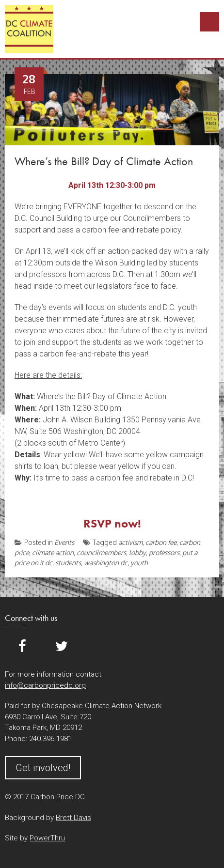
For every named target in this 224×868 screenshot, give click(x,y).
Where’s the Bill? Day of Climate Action (104, 161)
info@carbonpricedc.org (45, 685)
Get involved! (43, 768)
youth (139, 563)
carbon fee (161, 542)
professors (164, 552)
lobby (137, 552)
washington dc (106, 563)
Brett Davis (73, 818)
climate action (53, 552)
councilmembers (101, 552)
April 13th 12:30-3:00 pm (112, 185)
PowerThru (47, 838)
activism (130, 542)
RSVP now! (112, 523)
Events (64, 542)
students (68, 563)
